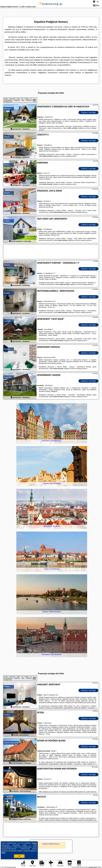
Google (34, 843)
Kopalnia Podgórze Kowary (51, 844)
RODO (3, 853)
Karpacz (7, 137)
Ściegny (7, 221)
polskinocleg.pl (51, 4)
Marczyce (8, 109)
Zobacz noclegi (89, 112)
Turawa (7, 715)
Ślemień (7, 771)
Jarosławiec (8, 799)
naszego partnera (71, 156)
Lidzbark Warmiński (11, 743)
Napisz (100, 867)
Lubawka (7, 321)
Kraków (7, 687)
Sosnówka (8, 377)
